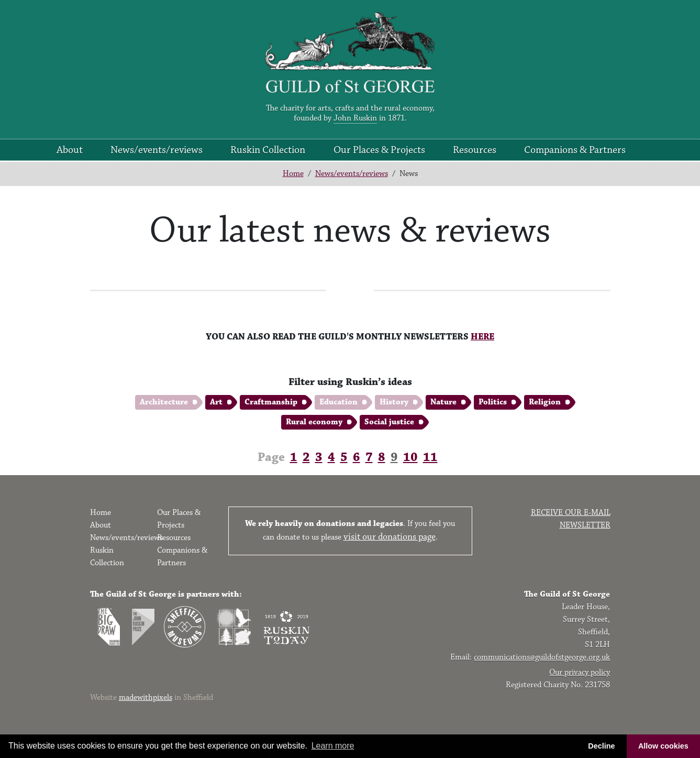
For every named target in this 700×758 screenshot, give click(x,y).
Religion (545, 402)
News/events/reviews (157, 150)
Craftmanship (271, 402)
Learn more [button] (333, 746)
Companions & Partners (575, 150)
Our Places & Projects (379, 150)
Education (338, 402)
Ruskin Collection (268, 150)
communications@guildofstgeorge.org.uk (542, 657)
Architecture (164, 402)
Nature (443, 402)
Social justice (389, 422)
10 (410, 457)
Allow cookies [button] (663, 746)
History (394, 402)
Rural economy (314, 422)
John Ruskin (355, 118)
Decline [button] (601, 746)
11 (430, 457)
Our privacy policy (580, 672)
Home (293, 174)
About (70, 150)
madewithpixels (146, 697)
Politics (493, 402)
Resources (475, 150)
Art (216, 402)
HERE (482, 337)
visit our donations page (390, 537)
